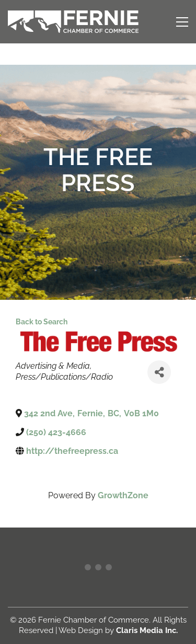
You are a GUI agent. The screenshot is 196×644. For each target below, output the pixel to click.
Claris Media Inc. (147, 630)
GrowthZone (123, 495)
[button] (182, 22)
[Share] (159, 372)
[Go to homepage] (73, 22)
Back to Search (42, 321)
